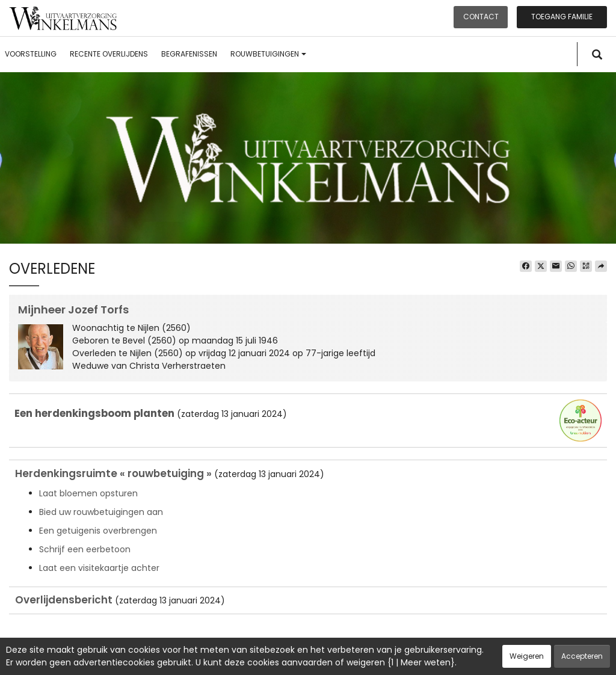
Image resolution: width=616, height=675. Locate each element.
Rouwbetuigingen (268, 54)
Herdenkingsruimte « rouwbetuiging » (113, 473)
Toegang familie (562, 17)
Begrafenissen (189, 54)
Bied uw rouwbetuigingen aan (101, 512)
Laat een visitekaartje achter (99, 568)
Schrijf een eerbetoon (85, 549)
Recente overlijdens (109, 54)
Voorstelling (31, 54)
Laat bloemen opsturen (88, 493)
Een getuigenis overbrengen (98, 531)
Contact (481, 17)
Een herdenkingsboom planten (94, 413)
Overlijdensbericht (64, 600)
